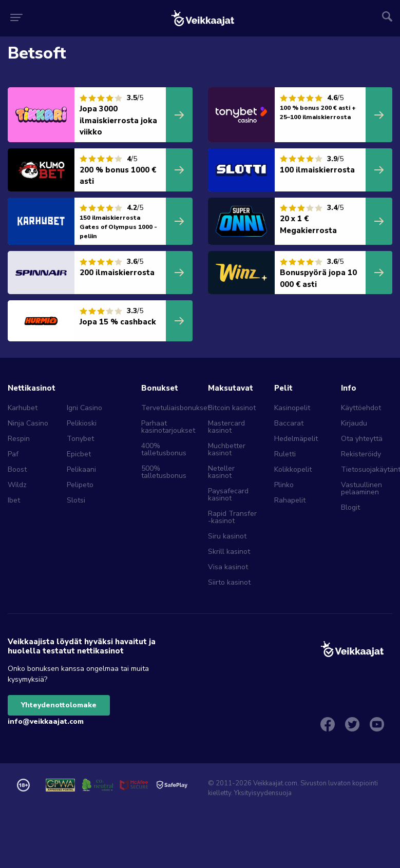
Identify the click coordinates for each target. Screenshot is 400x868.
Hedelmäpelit (296, 439)
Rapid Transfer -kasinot (232, 517)
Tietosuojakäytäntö (367, 469)
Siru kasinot (227, 536)
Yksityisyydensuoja (263, 793)
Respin (19, 439)
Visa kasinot (228, 567)
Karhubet (23, 408)
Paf (13, 454)
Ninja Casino (28, 423)
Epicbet (79, 454)
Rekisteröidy (361, 454)
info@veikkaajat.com (46, 721)
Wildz (17, 485)
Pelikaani (81, 469)
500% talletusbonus (164, 472)
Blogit (350, 507)
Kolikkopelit (293, 469)
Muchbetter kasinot (227, 449)
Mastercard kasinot (226, 427)
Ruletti (285, 454)
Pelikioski (82, 423)
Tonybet (80, 439)
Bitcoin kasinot (232, 408)
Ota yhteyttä (362, 439)
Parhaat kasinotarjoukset (167, 427)
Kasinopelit (292, 408)
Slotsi (76, 500)
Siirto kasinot (229, 582)
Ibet (14, 500)
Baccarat (289, 423)
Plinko (284, 485)
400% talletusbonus (164, 449)
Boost (17, 469)
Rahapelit (290, 500)
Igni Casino (84, 408)
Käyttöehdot (361, 408)
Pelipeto (80, 485)
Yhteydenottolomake (59, 705)
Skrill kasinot (229, 552)
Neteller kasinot (221, 472)
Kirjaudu (354, 423)
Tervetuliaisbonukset (167, 408)
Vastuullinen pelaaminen (361, 488)
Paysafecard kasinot (228, 495)
